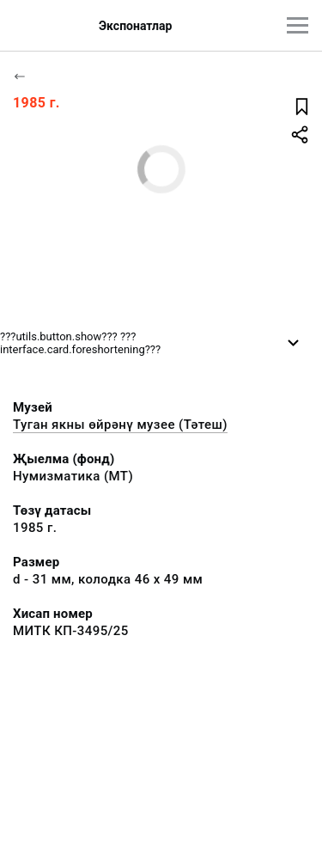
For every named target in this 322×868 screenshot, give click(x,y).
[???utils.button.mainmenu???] (298, 25)
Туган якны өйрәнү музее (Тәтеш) (120, 425)
